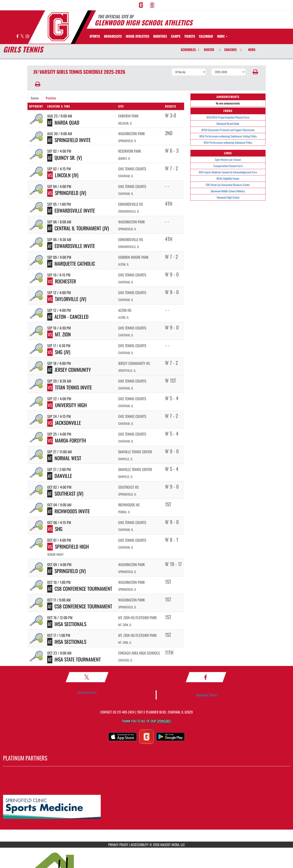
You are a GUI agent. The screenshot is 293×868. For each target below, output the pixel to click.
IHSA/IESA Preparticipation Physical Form (228, 117)
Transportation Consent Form (228, 166)
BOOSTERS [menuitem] (160, 36)
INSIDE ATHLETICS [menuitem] (137, 36)
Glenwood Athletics (87, 692)
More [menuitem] (222, 36)
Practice (51, 98)
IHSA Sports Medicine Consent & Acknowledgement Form (228, 172)
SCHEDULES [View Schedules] (188, 50)
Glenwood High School (228, 197)
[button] (255, 72)
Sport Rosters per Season (228, 159)
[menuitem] (141, 5)
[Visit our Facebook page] (18, 36)
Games (35, 98)
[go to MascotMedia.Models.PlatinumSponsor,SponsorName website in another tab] (146, 807)
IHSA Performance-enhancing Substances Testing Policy (228, 136)
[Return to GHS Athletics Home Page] (58, 27)
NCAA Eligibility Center (228, 178)
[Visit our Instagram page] (27, 36)
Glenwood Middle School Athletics (228, 191)
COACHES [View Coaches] (230, 50)
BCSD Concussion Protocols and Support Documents (228, 130)
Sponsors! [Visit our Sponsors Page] (164, 721)
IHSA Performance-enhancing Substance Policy (228, 142)
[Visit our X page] (22, 36)
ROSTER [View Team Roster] (209, 50)
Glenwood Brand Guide (228, 123)
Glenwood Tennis (207, 695)
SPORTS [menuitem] (95, 36)
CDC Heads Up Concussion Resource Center (228, 185)
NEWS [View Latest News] (252, 50)
